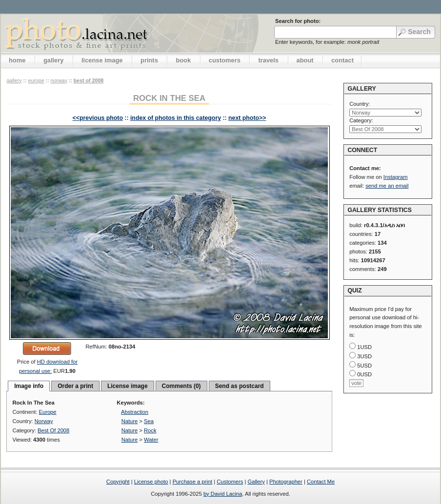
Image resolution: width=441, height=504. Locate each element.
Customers (230, 482)
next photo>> (247, 118)
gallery (54, 60)
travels (268, 60)
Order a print (75, 386)
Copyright (118, 482)
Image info (29, 386)
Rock (150, 430)
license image (102, 60)
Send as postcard (240, 386)
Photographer (286, 482)
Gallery (256, 482)
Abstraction (135, 412)
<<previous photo (98, 118)
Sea (149, 421)
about (305, 60)
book (183, 60)
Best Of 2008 (89, 80)
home (17, 60)
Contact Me (321, 482)
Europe (36, 80)
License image (128, 386)
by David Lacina (223, 494)
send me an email (387, 186)
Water (151, 440)
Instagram (396, 177)
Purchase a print (192, 482)
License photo (151, 482)
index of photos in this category (176, 118)
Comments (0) (181, 386)
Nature (130, 421)
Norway (59, 80)
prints (149, 60)
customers (225, 60)
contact (342, 60)
